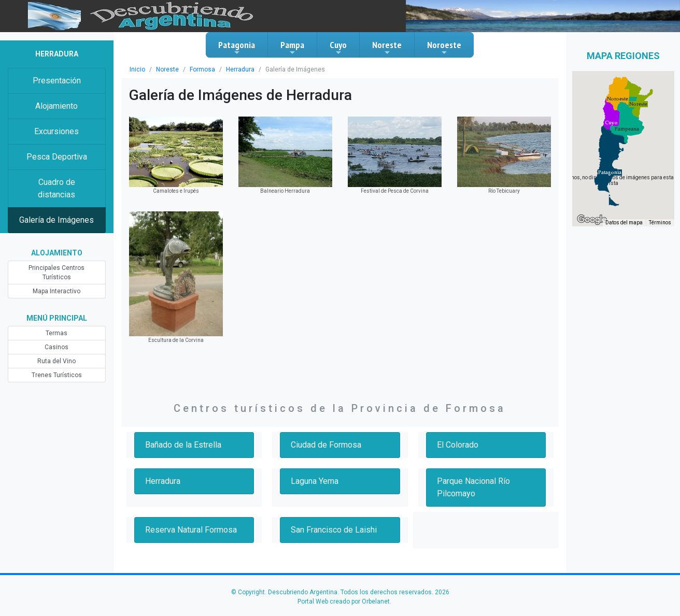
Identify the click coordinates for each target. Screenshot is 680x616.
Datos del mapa (624, 223)
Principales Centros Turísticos (56, 273)
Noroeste (444, 48)
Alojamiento (56, 106)
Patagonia (237, 48)
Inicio (137, 69)
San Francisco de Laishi (334, 530)
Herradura (240, 69)
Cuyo (338, 48)
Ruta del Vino (56, 361)
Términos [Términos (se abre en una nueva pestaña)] (660, 223)
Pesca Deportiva (57, 157)
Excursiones (56, 131)
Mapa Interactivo (56, 291)
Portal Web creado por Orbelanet (344, 601)
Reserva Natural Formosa (191, 530)
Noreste (387, 48)
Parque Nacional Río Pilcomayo (473, 487)
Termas (56, 333)
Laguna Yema (315, 481)
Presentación (57, 81)
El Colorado (458, 445)
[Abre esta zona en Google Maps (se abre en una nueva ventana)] (592, 220)
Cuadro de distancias (56, 188)
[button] (610, 173)
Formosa (202, 69)
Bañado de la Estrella (183, 445)
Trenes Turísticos (57, 375)
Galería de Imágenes (56, 220)
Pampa (292, 48)
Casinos (56, 347)
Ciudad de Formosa (326, 445)
